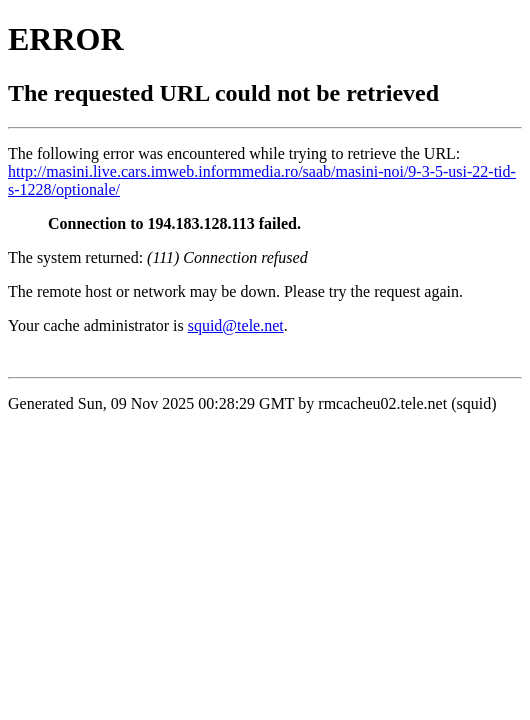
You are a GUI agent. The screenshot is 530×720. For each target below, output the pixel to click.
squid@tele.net (236, 325)
